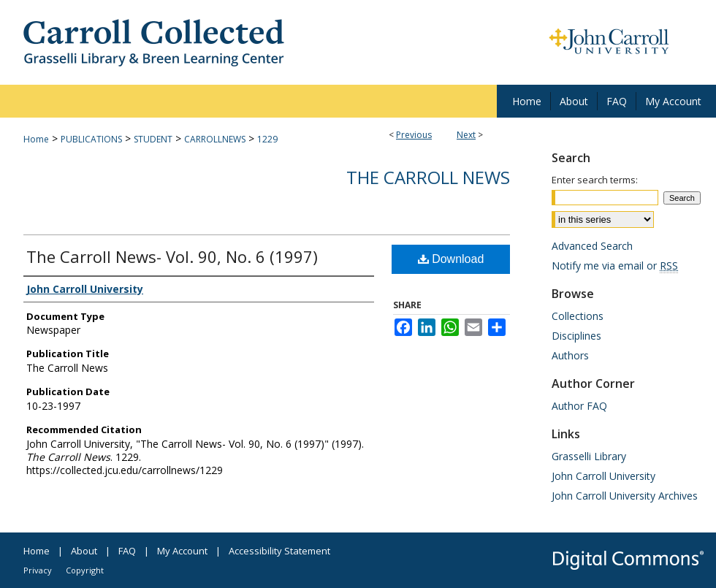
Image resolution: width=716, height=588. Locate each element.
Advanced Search (592, 246)
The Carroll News (428, 177)
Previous (414, 135)
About (84, 551)
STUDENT (153, 139)
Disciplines (576, 336)
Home (36, 139)
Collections (578, 316)
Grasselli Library (589, 456)
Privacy (38, 570)
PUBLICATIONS (91, 139)
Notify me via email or (615, 266)
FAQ (127, 551)
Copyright (85, 570)
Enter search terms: (595, 180)
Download (451, 259)
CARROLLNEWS (215, 139)
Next (466, 135)
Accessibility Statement (279, 551)
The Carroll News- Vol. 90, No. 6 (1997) (172, 256)
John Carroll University (603, 476)
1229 (267, 139)
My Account (182, 551)
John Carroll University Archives (625, 496)
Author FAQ (579, 406)
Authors (570, 355)
